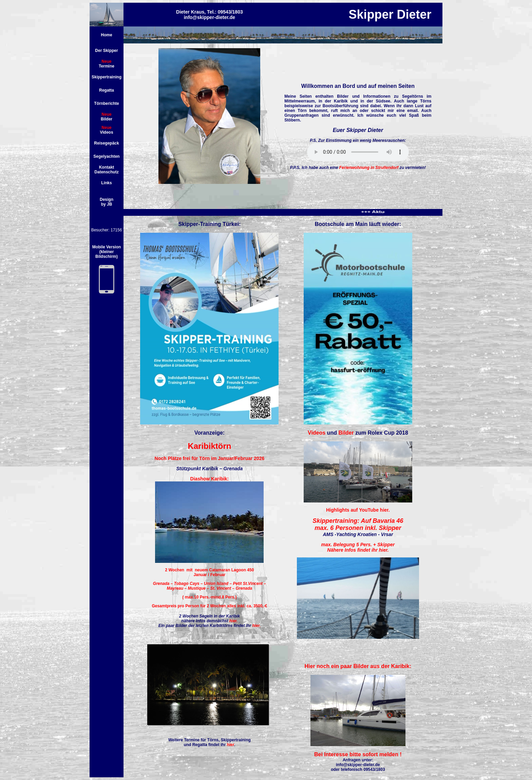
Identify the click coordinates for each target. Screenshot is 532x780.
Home (106, 35)
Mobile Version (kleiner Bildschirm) (107, 252)
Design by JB (107, 202)
